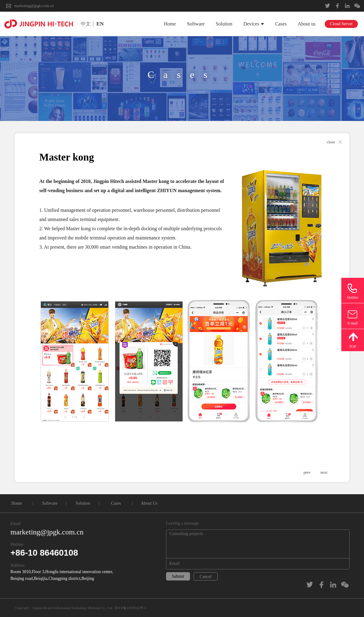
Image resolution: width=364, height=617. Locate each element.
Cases (281, 24)
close (331, 142)
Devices (254, 24)
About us (307, 24)
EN (100, 24)
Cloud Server (341, 24)
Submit (178, 576)
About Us (149, 503)
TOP (352, 347)
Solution (224, 24)
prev (307, 472)
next (324, 472)
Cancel (206, 577)
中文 (86, 24)
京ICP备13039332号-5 (130, 608)
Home (170, 24)
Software (196, 24)
